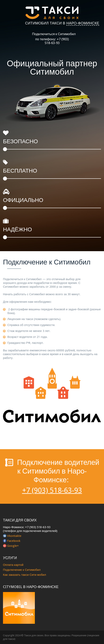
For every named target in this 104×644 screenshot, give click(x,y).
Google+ (13, 546)
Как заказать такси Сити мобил (25, 575)
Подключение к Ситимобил (22, 570)
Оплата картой (13, 565)
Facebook (14, 541)
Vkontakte (14, 536)
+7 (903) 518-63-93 (57, 41)
